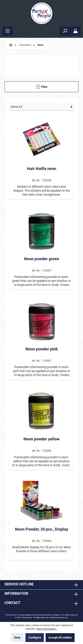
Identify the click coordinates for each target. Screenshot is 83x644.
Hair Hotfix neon (42, 169)
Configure (35, 637)
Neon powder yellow (41, 439)
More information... (47, 629)
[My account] (75, 31)
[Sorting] (41, 107)
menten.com (63, 618)
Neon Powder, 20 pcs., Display (42, 529)
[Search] (65, 31)
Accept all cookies (60, 637)
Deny (17, 637)
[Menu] (8, 31)
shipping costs (30, 615)
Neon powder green (42, 259)
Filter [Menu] (42, 86)
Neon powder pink (42, 349)
